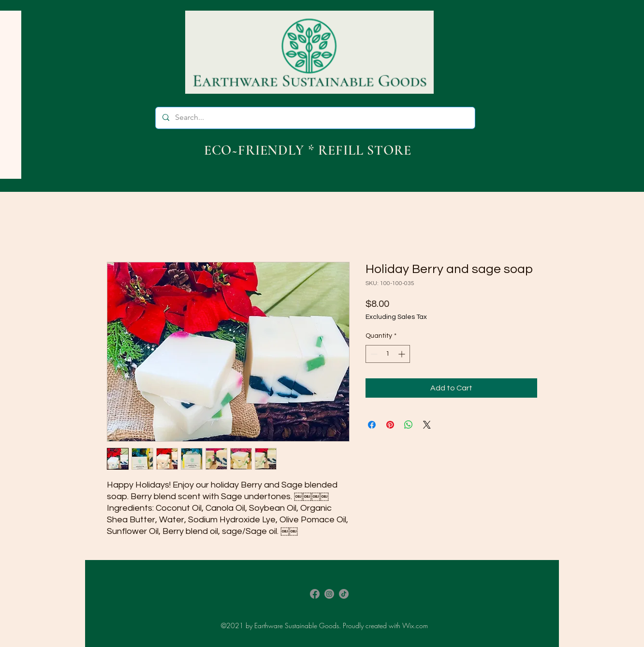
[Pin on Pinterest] (390, 425)
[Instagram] (329, 594)
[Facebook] (315, 594)
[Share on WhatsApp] (409, 425)
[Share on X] (427, 425)
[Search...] (315, 118)
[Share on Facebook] (372, 425)
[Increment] (402, 354)
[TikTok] (344, 594)
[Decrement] (373, 354)
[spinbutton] (388, 354)
